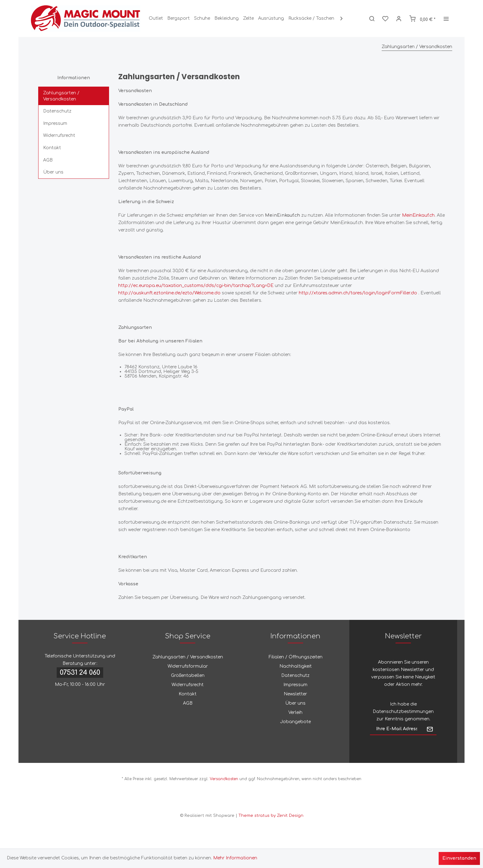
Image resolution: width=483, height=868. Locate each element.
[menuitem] (156, 18)
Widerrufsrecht (59, 135)
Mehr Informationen (235, 858)
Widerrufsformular (188, 666)
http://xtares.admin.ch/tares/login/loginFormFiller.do (358, 293)
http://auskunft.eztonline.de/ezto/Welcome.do (169, 293)
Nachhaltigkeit (296, 666)
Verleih (295, 712)
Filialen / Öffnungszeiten (296, 657)
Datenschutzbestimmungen (403, 712)
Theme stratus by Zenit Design (271, 816)
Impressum (55, 123)
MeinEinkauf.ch (418, 215)
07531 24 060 (80, 673)
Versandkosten (224, 779)
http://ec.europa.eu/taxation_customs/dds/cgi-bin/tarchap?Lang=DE (196, 286)
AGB (48, 160)
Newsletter (295, 694)
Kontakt (52, 148)
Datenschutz (57, 111)
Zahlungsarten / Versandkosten (61, 96)
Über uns (53, 172)
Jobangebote (295, 722)
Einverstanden (459, 858)
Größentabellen (188, 676)
